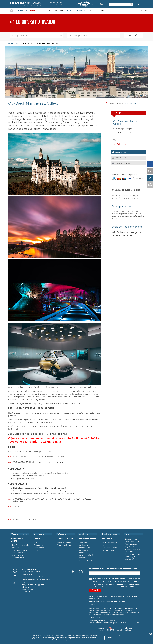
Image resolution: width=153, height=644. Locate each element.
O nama (101, 11)
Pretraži (133, 35)
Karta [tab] (16, 520)
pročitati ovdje (128, 587)
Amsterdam (39, 545)
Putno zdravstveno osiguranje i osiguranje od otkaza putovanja (125, 197)
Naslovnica (12, 11)
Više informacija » (62, 640)
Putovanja (52, 11)
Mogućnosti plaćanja (20, 545)
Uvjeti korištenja (18, 553)
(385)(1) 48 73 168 (40, 585)
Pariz (36, 550)
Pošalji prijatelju (124, 163)
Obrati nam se (123, 103)
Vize (62, 11)
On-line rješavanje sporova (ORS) (132, 555)
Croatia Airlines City (65, 545)
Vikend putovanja (64, 543)
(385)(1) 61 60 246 (28, 585)
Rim (36, 543)
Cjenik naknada (86, 560)
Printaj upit (121, 158)
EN (139, 4)
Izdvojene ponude (109, 548)
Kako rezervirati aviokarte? (86, 556)
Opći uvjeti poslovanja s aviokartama (85, 545)
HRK (143, 11)
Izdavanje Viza (131, 559)
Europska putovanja (47, 43)
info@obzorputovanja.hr (126, 232)
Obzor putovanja (25, 4)
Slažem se (112, 638)
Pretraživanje (132, 4)
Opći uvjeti (16, 548)
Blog (92, 11)
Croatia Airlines (54, 4)
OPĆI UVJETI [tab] (32, 520)
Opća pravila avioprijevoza (85, 551)
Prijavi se (95, 590)
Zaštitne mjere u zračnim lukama (132, 540)
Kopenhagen (39, 548)
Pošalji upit (121, 152)
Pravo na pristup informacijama (18, 556)
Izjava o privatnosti (19, 550)
